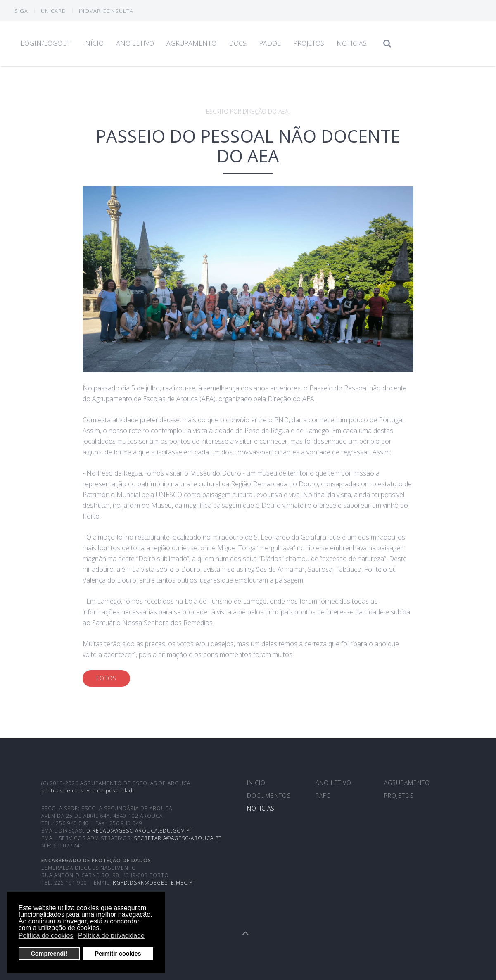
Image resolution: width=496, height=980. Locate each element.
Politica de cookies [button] (46, 936)
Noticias (352, 43)
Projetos (309, 43)
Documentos (269, 796)
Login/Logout (46, 43)
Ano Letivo (135, 43)
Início (93, 43)
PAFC (323, 796)
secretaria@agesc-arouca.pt (178, 838)
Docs (238, 43)
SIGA (21, 11)
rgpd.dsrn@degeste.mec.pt (154, 883)
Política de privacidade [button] (111, 936)
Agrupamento (191, 43)
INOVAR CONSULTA (106, 11)
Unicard (53, 11)
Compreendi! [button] (49, 954)
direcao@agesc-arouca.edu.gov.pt (140, 831)
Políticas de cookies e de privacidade (89, 791)
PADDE (270, 43)
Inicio (256, 783)
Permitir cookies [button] (118, 954)
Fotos (106, 678)
